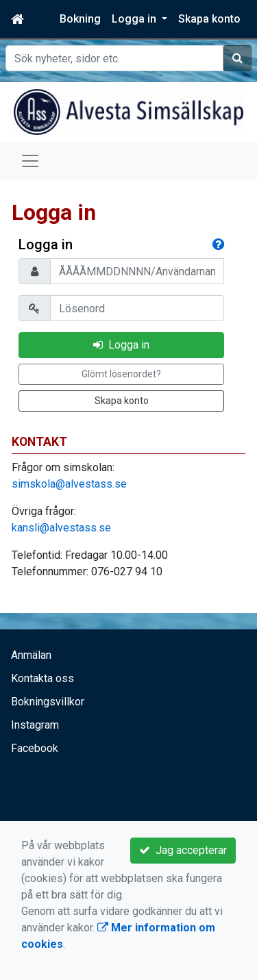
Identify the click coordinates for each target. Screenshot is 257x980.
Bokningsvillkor (48, 702)
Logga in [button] (135, 19)
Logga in (121, 345)
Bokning (80, 19)
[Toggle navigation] (30, 161)
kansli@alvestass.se (61, 528)
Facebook (35, 748)
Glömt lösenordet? (121, 374)
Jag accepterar (183, 850)
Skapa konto (209, 19)
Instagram (35, 725)
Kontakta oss (42, 678)
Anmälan (31, 655)
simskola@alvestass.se (69, 484)
